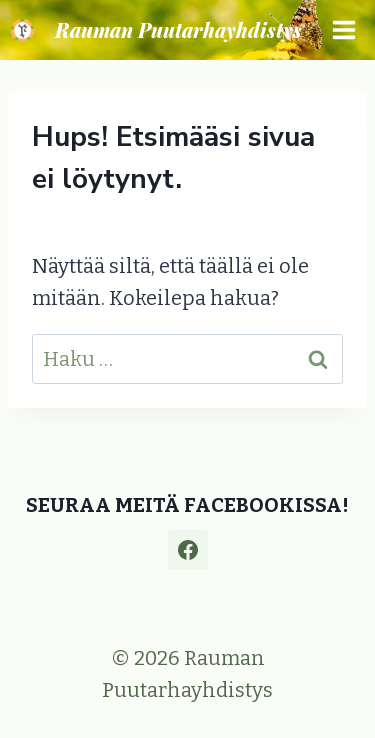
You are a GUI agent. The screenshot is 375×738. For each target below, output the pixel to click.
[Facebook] (188, 550)
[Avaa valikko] (343, 29)
